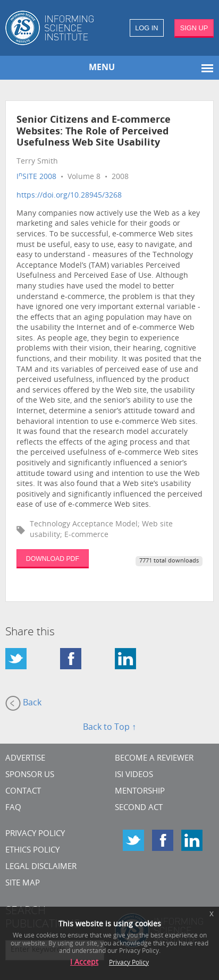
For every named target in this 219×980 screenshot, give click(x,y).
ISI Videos (134, 775)
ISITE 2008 (36, 177)
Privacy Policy (35, 834)
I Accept (84, 963)
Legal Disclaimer (41, 867)
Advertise (25, 759)
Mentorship (140, 792)
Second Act (139, 808)
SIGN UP (194, 28)
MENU (102, 68)
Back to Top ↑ (109, 728)
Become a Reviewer (154, 759)
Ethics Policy (32, 851)
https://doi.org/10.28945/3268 (69, 196)
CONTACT (23, 792)
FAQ (13, 808)
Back (23, 703)
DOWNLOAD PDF (53, 559)
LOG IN (146, 28)
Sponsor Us (30, 775)
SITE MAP (23, 884)
